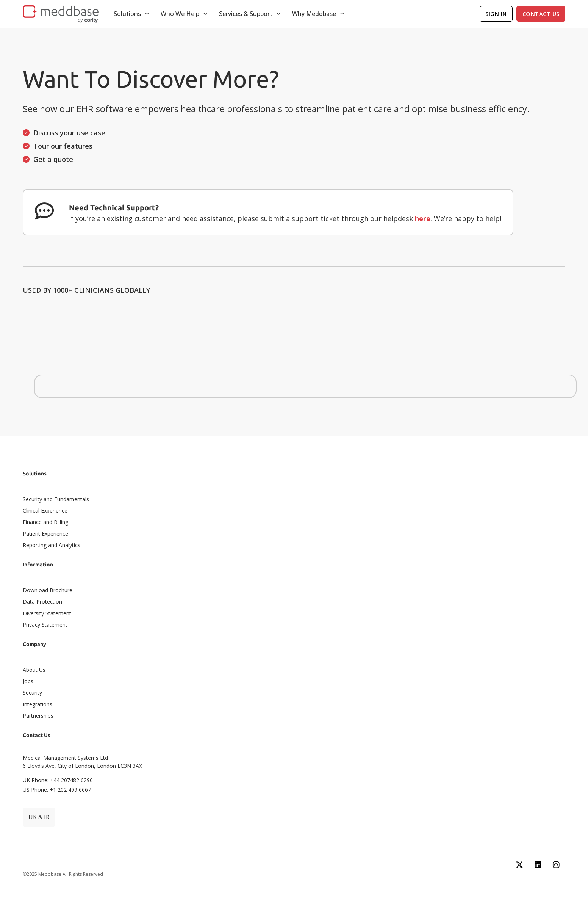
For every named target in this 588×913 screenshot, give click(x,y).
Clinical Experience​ (45, 511)
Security (32, 693)
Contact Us (541, 14)
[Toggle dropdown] (147, 14)
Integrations (38, 704)
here (423, 218)
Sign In (496, 14)
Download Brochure (48, 590)
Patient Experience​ (45, 534)
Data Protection (42, 602)
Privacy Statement (45, 625)
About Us (34, 670)
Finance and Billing (45, 522)
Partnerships (38, 716)
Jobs (28, 681)
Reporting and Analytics (52, 545)
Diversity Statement (47, 613)
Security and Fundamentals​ (56, 499)
